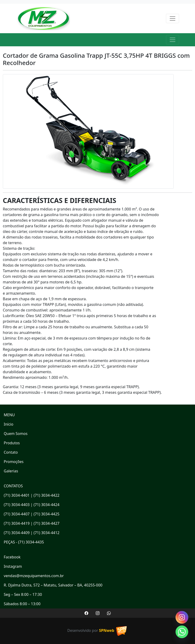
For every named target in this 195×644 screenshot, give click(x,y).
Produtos (12, 443)
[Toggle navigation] (173, 18)
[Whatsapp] (182, 632)
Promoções (14, 462)
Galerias (11, 471)
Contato (11, 452)
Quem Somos (16, 434)
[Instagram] (182, 617)
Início (9, 424)
